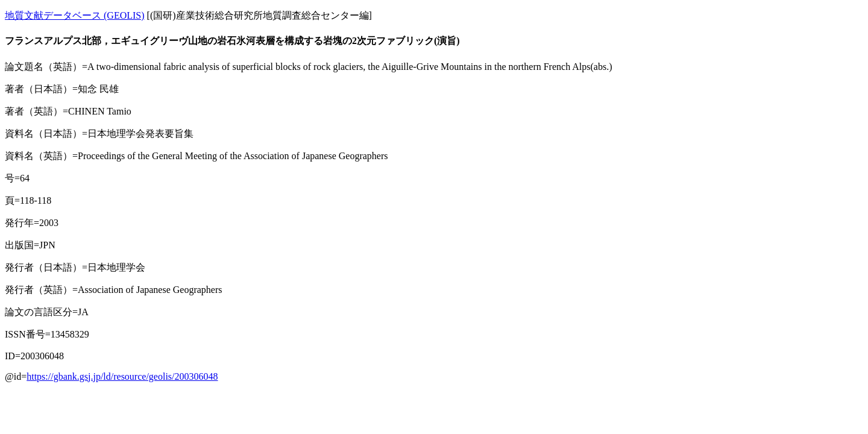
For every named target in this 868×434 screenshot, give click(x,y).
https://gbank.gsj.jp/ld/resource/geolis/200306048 (122, 376)
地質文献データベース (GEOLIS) (75, 15)
